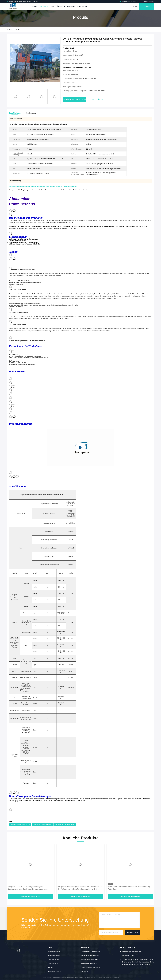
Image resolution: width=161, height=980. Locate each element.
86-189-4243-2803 (148, 2)
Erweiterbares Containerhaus (90, 967)
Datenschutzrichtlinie (54, 971)
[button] (60, 97)
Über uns (61, 6)
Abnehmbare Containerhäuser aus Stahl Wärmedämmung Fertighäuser (129, 888)
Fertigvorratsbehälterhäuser (42, 825)
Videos (52, 6)
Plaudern (147, 6)
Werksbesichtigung (54, 956)
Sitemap (50, 967)
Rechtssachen (82, 6)
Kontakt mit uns (53, 963)
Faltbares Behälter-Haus (89, 963)
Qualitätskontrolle (53, 960)
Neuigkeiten (71, 6)
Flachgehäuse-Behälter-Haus (90, 960)
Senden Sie (132, 932)
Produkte (43, 6)
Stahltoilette (85, 971)
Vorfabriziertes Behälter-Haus (90, 952)
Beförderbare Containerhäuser (20, 825)
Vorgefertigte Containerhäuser (65, 825)
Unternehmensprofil (54, 952)
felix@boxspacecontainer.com (129, 2)
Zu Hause (34, 6)
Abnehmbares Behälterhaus (90, 956)
